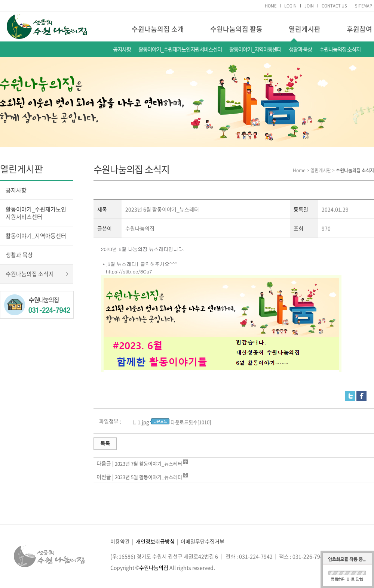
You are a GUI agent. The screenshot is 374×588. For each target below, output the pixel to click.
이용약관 (120, 541)
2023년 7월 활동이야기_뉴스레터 (148, 463)
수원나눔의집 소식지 (340, 49)
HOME (271, 6)
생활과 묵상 (300, 49)
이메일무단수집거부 (203, 541)
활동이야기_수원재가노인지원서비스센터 (180, 49)
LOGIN (290, 6)
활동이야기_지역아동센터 (255, 49)
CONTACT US (334, 6)
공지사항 (122, 49)
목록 (105, 443)
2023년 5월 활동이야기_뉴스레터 (148, 477)
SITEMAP (364, 6)
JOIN (309, 6)
